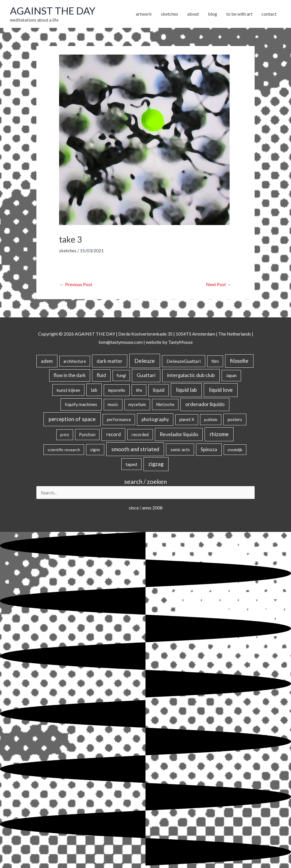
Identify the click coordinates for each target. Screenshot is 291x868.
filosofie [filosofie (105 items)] (239, 361)
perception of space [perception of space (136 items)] (72, 419)
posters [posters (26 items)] (235, 419)
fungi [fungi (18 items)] (121, 375)
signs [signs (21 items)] (95, 449)
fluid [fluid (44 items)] (101, 375)
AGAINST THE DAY (53, 11)
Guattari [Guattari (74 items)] (146, 375)
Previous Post (76, 284)
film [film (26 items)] (215, 361)
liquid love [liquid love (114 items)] (221, 390)
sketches (68, 250)
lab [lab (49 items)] (94, 390)
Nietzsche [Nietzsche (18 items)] (165, 404)
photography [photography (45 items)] (155, 419)
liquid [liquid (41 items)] (159, 390)
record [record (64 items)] (114, 434)
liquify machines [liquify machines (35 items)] (81, 404)
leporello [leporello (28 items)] (117, 390)
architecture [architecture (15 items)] (75, 361)
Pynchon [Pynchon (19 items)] (87, 434)
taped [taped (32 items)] (131, 464)
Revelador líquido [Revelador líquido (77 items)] (179, 434)
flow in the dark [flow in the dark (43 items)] (69, 375)
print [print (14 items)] (65, 435)
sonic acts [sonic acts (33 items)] (180, 449)
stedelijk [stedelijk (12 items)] (235, 450)
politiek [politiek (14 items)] (211, 420)
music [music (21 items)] (113, 404)
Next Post (219, 284)
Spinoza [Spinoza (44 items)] (209, 449)
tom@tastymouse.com (121, 342)
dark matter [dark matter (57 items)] (110, 361)
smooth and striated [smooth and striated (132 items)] (135, 449)
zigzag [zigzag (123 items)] (156, 464)
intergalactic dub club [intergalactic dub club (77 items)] (191, 375)
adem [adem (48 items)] (47, 361)
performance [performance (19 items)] (119, 419)
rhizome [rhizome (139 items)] (219, 434)
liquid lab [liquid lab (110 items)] (186, 390)
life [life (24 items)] (139, 390)
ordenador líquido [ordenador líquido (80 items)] (205, 404)
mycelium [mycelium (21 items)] (137, 404)
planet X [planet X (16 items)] (187, 420)
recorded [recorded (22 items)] (140, 434)
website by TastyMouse (169, 342)
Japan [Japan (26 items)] (231, 375)
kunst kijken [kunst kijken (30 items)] (68, 390)
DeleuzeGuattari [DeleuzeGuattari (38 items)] (184, 361)
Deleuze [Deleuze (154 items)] (145, 361)
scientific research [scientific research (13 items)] (64, 450)
